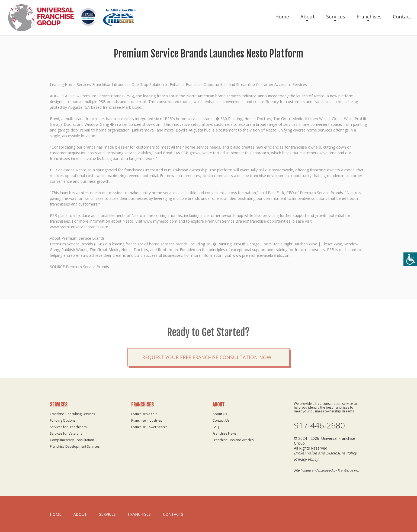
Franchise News (224, 433)
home (56, 514)
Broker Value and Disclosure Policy (325, 453)
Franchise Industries (147, 420)
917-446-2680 (319, 425)
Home (282, 17)
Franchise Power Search (149, 427)
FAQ (216, 427)
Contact (402, 17)
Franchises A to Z (144, 414)
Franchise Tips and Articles (233, 440)
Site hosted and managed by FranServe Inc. (326, 470)
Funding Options (63, 420)
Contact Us (221, 420)
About (308, 17)
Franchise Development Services (75, 446)
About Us (220, 414)
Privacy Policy (306, 459)
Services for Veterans (66, 433)
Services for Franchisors (68, 427)
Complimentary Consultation (72, 440)
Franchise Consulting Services (72, 414)
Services (336, 17)
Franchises (369, 17)
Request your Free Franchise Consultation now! (207, 368)
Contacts (173, 514)
